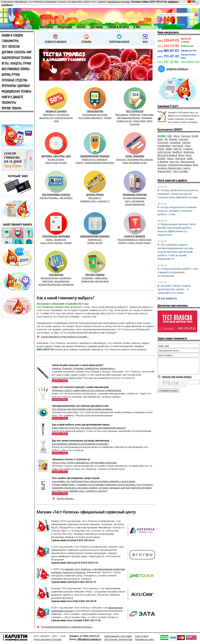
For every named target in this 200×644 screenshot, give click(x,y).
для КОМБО (66, 198)
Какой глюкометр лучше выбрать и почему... (65, 337)
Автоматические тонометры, (56, 278)
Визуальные (122, 114)
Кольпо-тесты (124, 121)
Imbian (169, 149)
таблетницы (101, 278)
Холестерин (139, 121)
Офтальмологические (128, 118)
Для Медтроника (49, 198)
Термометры (94, 239)
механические (62, 281)
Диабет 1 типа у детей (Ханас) (135, 243)
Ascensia (186, 136)
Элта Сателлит (181, 171)
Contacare (163, 142)
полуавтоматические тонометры (56, 284)
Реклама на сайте (145, 639)
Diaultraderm (164, 145)
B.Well (195, 136)
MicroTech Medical (167, 155)
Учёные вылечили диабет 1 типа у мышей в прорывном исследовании (178, 272)
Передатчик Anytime (56, 162)
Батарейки (87, 278)
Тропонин (146, 118)
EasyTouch (178, 145)
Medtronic (189, 152)
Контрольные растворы (95, 114)
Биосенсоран (187, 162)
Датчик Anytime (56, 159)
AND (170, 136)
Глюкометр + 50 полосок (56, 114)
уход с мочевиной (134, 201)
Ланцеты (121, 159)
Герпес (49, 239)
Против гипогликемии (134, 198)
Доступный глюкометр (90, 118)
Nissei (181, 155)
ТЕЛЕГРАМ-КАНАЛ (119, 42)
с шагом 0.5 (103, 201)
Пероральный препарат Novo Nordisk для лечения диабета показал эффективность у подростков (177, 229)
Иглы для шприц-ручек (135, 162)
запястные (48, 281)
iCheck (161, 149)
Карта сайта (142, 636)
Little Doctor (164, 152)
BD (166, 139)
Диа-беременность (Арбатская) (134, 239)
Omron (170, 158)
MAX (145, 42)
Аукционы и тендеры (119, 2)
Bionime (173, 139)
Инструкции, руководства (118, 639)
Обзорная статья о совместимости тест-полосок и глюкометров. (87, 390)
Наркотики (148, 114)
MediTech (177, 152)
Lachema (188, 149)
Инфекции (135, 114)
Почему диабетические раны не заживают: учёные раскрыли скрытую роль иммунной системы (178, 194)
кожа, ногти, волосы (52, 243)
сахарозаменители (135, 204)
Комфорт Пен (88, 201)
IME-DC (178, 149)
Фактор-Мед (165, 171)
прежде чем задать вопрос (177, 377)
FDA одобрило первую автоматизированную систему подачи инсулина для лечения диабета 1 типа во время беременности (175, 252)
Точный (107, 118)
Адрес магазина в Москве (47, 639)
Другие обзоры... (66, 498)
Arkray (177, 136)
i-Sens (188, 145)
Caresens (183, 139)
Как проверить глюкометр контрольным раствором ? (80, 444)
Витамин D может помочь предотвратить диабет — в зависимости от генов (174, 289)
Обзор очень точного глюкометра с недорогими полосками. (84, 462)
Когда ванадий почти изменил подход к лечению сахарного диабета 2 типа (177, 211)
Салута (187, 168)
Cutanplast (175, 142)
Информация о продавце (118, 636)
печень (68, 243)
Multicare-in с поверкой (94, 159)
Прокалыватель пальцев (140, 159)
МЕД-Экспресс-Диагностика (178, 166)
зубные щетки (95, 243)
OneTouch (180, 158)
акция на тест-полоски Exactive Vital (56, 119)
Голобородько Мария (180, 165)
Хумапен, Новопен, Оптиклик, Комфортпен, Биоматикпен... (84, 368)
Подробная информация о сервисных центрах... (67, 627)
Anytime (162, 136)
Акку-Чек (174, 162)
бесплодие (60, 239)
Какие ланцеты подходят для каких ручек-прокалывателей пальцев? (89, 428)
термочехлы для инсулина (95, 281)
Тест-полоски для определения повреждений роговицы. (82, 409)
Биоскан (162, 165)
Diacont (186, 142)
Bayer (160, 139)
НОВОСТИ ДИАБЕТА (56, 42)
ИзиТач (79, 162)
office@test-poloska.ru (89, 639)
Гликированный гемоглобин (99, 162)
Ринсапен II (95, 198)
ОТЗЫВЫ (86, 42)
